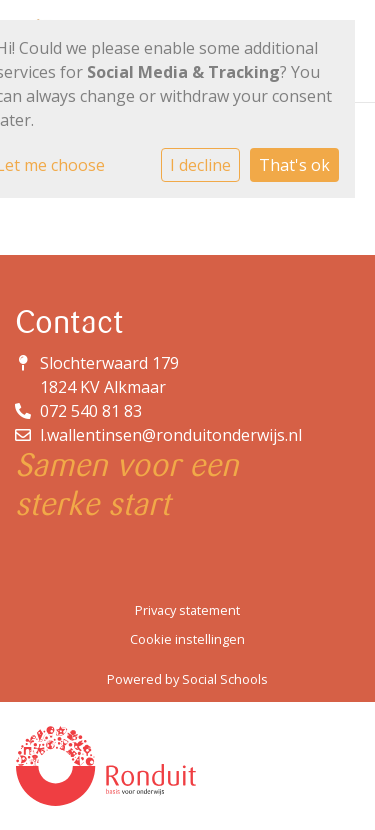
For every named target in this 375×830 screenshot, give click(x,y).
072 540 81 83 (91, 411)
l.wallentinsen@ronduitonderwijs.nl (171, 435)
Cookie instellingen (187, 639)
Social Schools (225, 679)
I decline (200, 165)
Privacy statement (187, 610)
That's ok (294, 165)
